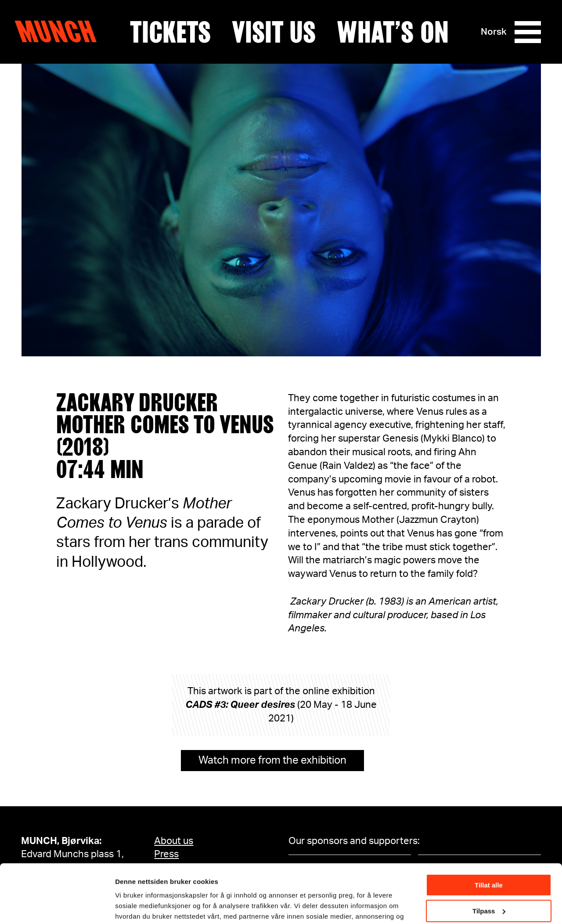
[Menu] (528, 32)
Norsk (494, 32)
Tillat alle (489, 830)
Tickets (170, 32)
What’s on (393, 32)
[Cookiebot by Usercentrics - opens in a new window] (57, 907)
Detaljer (127, 906)
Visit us (274, 32)
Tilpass (489, 856)
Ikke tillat (489, 882)
